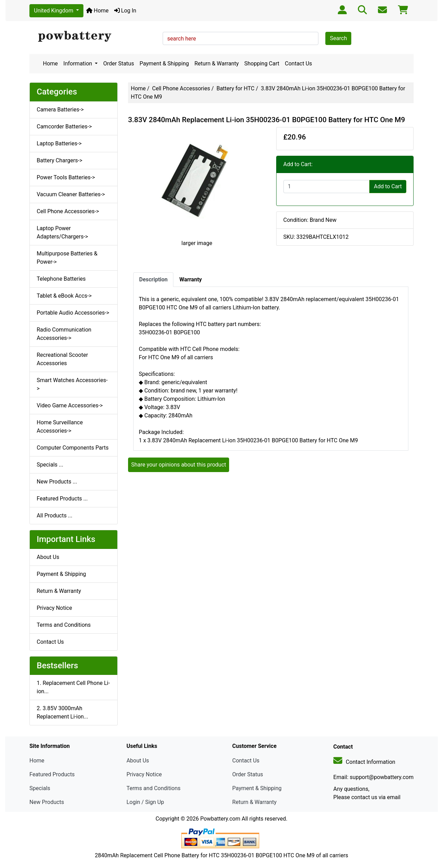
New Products (47, 802)
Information (78, 64)
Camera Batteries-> (60, 110)
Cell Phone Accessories (181, 88)
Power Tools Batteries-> (66, 177)
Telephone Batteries (61, 279)
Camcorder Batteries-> (64, 126)
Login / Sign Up (145, 802)
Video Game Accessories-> (70, 405)
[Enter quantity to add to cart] (327, 187)
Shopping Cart (262, 64)
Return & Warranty (217, 64)
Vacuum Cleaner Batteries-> (71, 194)
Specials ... (50, 465)
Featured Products (52, 774)
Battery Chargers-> (60, 160)
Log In (125, 11)
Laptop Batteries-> (59, 143)
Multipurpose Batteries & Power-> (67, 258)
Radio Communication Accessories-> (64, 334)
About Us (48, 557)
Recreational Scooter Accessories (62, 359)
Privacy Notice (54, 608)
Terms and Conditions (64, 625)
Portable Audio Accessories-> (73, 313)
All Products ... (55, 516)
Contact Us (299, 64)
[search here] (241, 38)
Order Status (119, 64)
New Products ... (57, 482)
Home (97, 11)
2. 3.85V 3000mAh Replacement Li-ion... (62, 712)
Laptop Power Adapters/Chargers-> (62, 232)
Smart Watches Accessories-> (72, 384)
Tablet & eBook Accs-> (64, 296)
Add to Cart (388, 186)
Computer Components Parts (73, 448)
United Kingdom (54, 11)
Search (338, 38)
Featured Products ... (62, 499)
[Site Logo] (94, 37)
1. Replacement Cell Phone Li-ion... (73, 687)
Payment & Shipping (164, 64)
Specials (40, 788)
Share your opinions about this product (179, 465)
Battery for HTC (235, 88)
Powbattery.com (220, 819)
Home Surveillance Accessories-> (60, 427)
